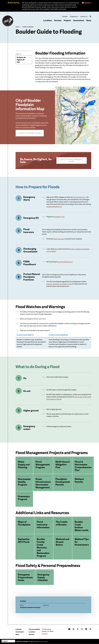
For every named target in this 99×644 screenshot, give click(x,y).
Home (17, 27)
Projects (67, 20)
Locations (48, 20)
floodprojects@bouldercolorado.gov (30, 607)
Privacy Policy (44, 641)
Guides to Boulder (28, 27)
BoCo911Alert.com (79, 197)
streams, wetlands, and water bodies (59, 284)
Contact (45, 634)
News (89, 20)
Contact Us (84, 16)
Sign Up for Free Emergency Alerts (72, 160)
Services (58, 20)
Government (79, 20)
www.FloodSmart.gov (65, 262)
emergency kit (59, 217)
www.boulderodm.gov (54, 206)
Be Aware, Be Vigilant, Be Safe (21, 60)
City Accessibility (34, 629)
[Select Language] (8, 641)
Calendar (65, 16)
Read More (88, 3)
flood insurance (59, 239)
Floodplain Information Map (30, 133)
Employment (74, 16)
